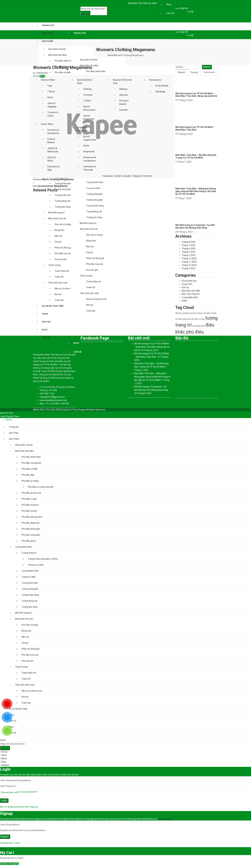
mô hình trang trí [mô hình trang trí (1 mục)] (197, 313)
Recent (182, 72)
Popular (194, 72)
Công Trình (187, 284)
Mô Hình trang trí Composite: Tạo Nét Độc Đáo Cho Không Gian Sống (195, 226)
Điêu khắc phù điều (191, 291)
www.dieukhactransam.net (54, 400)
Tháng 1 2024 (188, 255)
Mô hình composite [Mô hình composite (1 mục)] (183, 313)
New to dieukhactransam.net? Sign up (19, 807)
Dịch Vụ (185, 287)
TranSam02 (42, 73)
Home (111, 55)
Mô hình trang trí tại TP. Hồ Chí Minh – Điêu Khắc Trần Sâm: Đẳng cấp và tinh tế (196, 95)
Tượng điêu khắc (190, 297)
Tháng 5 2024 (188, 252)
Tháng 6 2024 (188, 249)
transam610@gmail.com (53, 397)
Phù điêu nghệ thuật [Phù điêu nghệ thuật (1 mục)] (183, 319)
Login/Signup (7, 416)
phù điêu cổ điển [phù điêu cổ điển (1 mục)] (210, 313)
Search (85, 13)
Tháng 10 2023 (189, 265)
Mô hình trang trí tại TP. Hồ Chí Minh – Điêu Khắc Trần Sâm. (195, 128)
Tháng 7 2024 (188, 245)
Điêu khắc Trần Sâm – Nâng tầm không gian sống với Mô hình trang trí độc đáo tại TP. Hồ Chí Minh (196, 191)
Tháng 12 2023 (189, 259)
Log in (4, 800)
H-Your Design (78, 410)
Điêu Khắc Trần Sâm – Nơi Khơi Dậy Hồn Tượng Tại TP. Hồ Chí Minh (196, 156)
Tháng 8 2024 (188, 242)
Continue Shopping (9, 864)
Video (184, 301)
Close (17, 416)
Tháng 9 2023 (188, 268)
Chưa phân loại (189, 281)
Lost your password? (27, 792)
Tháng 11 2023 (189, 262)
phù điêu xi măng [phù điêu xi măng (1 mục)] (198, 319)
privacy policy (165, 819)
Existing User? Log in (10, 843)
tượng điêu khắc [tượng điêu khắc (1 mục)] (199, 326)
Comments (209, 72)
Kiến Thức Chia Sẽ (190, 294)
